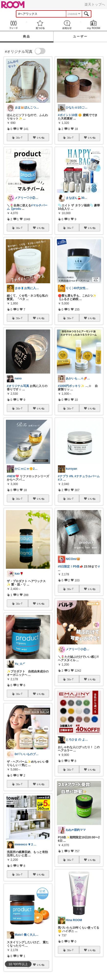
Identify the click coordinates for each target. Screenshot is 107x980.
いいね (41, 137)
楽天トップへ (95, 4)
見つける (40, 25)
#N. (71, 476)
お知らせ (67, 25)
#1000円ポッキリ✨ (71, 386)
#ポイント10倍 (68, 115)
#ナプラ (63, 476)
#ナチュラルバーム (87, 476)
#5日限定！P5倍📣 (70, 567)
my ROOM (94, 25)
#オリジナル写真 (18, 386)
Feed (13, 25)
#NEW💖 (13, 476)
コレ (19, 137)
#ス (60, 480)
